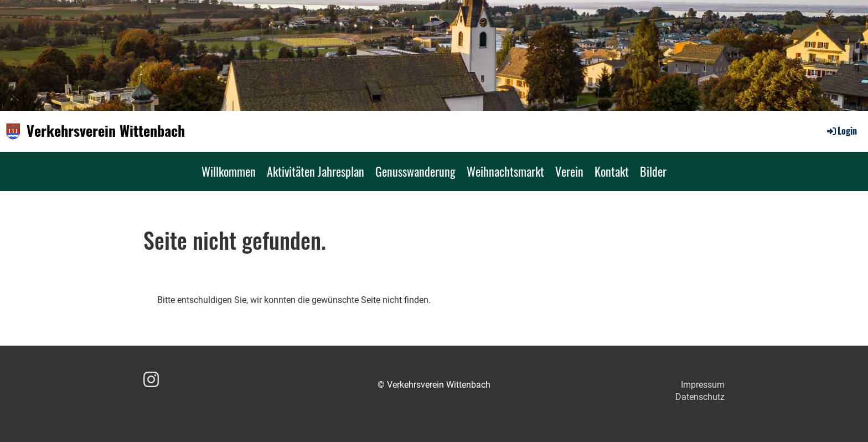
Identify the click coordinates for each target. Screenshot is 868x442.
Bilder (653, 171)
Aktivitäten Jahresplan (316, 171)
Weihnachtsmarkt (505, 171)
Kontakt (612, 171)
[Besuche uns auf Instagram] (151, 380)
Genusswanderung (415, 171)
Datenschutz (700, 397)
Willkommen (229, 171)
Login (841, 131)
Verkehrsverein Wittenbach (106, 131)
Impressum (703, 385)
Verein (569, 171)
